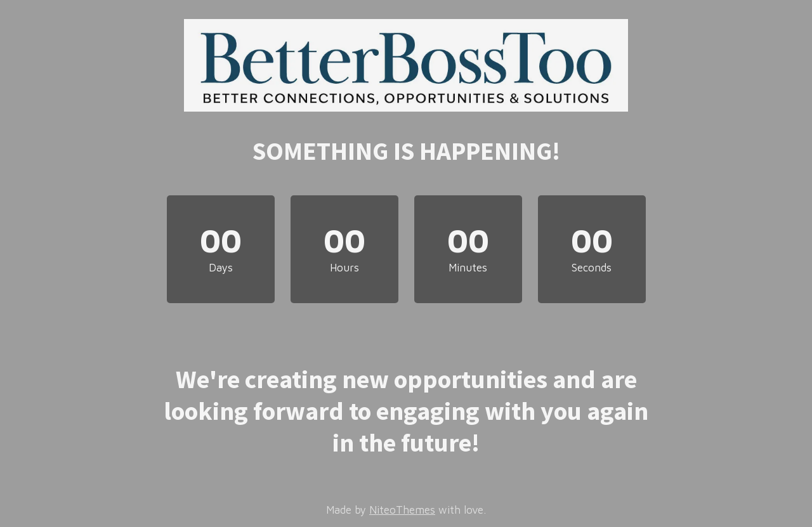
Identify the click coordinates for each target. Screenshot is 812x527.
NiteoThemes (402, 510)
